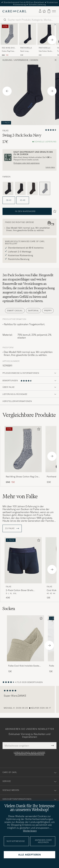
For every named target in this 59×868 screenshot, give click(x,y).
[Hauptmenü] (54, 11)
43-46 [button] (23, 200)
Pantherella (26, 48)
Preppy (48, 311)
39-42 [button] (9, 200)
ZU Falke (12, 528)
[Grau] (8, 189)
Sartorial (33, 311)
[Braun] (33, 189)
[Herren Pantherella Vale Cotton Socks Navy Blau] (46, 34)
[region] (29, 699)
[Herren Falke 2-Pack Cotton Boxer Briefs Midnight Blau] (23, 560)
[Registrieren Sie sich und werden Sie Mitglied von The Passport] (29, 157)
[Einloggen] (40, 11)
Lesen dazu (50, 167)
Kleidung (7, 60)
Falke (6, 131)
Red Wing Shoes (9, 48)
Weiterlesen (30, 831)
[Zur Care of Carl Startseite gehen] (14, 11)
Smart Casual (15, 311)
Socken (34, 60)
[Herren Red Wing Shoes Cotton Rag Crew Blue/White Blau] (9, 34)
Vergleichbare (29, 415)
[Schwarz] (20, 189)
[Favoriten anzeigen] (44, 11)
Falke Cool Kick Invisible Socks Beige (24, 666)
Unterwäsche (21, 60)
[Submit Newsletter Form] (52, 746)
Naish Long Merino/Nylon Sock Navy (27, 51)
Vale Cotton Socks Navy (45, 51)
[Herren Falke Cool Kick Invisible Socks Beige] (25, 638)
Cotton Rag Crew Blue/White (8, 51)
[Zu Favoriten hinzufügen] (38, 430)
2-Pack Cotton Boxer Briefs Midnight (20, 590)
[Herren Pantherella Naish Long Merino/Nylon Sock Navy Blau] (28, 34)
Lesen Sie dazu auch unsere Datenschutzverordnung (29, 753)
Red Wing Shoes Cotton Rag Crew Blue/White (23, 477)
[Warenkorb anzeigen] (49, 11)
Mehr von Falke (20, 496)
